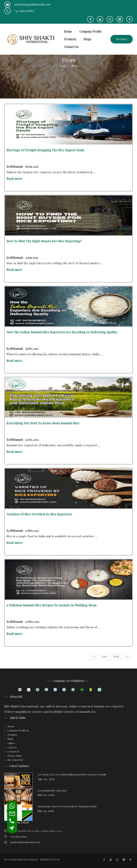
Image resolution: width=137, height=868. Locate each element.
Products (70, 39)
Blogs (87, 39)
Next (116, 656)
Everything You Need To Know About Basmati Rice (43, 423)
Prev (105, 656)
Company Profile (90, 31)
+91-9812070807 (19, 11)
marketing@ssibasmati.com (27, 4)
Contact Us (71, 47)
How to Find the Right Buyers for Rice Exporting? (44, 241)
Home (68, 31)
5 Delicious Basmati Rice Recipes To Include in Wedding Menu (52, 605)
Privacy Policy (15, 756)
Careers (12, 747)
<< (94, 656)
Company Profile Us (18, 730)
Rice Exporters (15, 760)
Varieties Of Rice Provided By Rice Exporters (39, 514)
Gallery (11, 743)
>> (127, 656)
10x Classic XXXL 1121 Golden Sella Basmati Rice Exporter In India (72, 774)
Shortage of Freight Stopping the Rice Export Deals (45, 150)
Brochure (122, 39)
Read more (14, 179)
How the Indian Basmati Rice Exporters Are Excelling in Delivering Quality (62, 332)
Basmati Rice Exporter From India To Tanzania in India (67, 806)
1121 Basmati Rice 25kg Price (52, 790)
